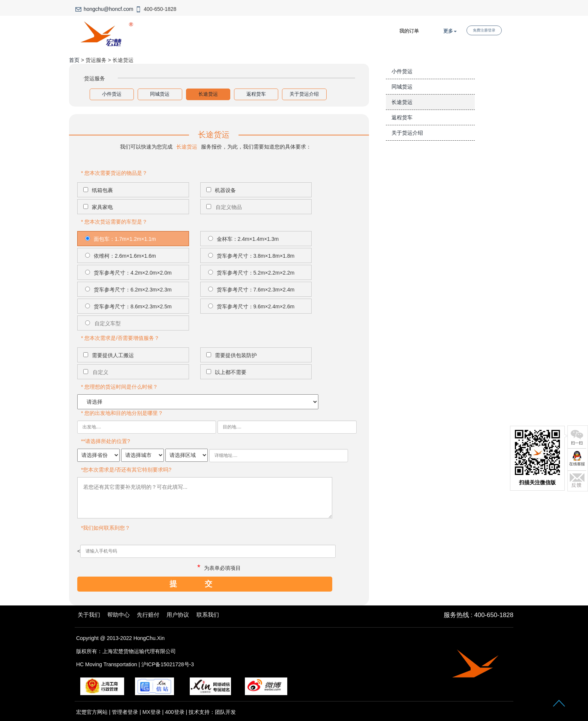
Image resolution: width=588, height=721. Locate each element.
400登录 (175, 712)
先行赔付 (148, 615)
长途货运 (208, 94)
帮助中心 (118, 615)
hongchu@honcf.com (109, 9)
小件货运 (112, 94)
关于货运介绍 (304, 94)
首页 (74, 60)
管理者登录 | (127, 712)
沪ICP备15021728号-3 (168, 664)
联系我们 (208, 615)
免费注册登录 (484, 30)
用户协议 (178, 615)
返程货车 (256, 94)
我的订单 (409, 31)
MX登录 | (154, 712)
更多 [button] (450, 31)
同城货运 (160, 94)
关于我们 (89, 615)
